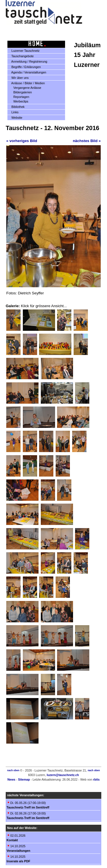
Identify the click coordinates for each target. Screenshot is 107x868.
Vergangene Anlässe (25, 88)
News (11, 779)
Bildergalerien (20, 92)
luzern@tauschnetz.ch (63, 775)
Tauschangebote (21, 56)
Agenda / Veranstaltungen (27, 72)
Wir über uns (18, 78)
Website (15, 118)
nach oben (13, 770)
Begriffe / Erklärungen (24, 67)
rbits (96, 779)
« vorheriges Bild (22, 141)
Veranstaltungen (18, 851)
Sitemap (24, 779)
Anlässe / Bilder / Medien (26, 83)
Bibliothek (16, 107)
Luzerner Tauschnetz (24, 51)
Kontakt (12, 840)
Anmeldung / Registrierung (28, 61)
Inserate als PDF (18, 861)
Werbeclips (19, 101)
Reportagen (19, 97)
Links (13, 112)
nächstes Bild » (87, 141)
